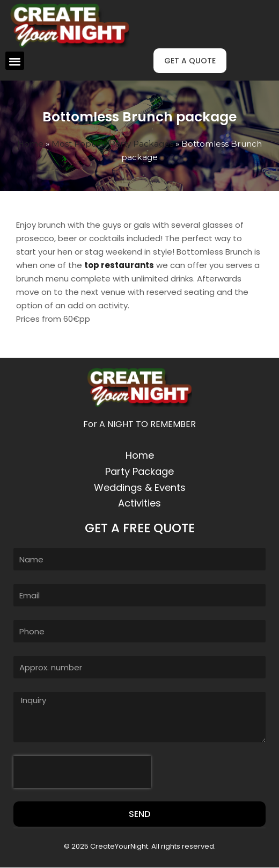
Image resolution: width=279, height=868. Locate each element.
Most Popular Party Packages (112, 144)
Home (30, 144)
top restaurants (119, 265)
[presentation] (82, 772)
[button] (15, 61)
